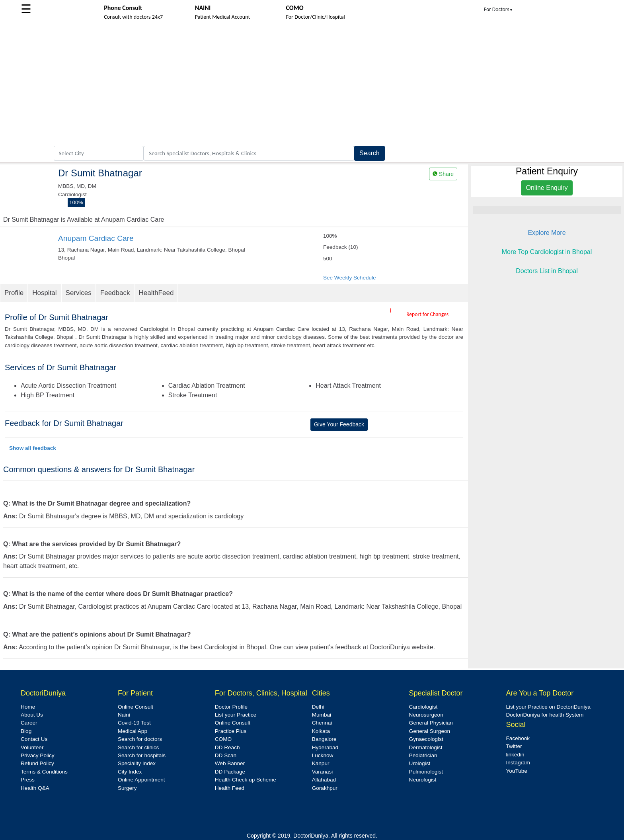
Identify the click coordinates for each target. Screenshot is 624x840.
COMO (223, 739)
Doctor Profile (231, 707)
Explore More (547, 233)
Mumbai (322, 715)
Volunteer (32, 747)
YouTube (516, 771)
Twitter (514, 746)
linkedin (515, 755)
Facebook (518, 738)
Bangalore (324, 739)
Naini (124, 715)
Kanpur (321, 763)
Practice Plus (231, 731)
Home (28, 707)
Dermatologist (426, 747)
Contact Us (34, 739)
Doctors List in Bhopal (547, 271)
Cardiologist (423, 707)
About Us (32, 715)
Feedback (115, 293)
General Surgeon (430, 731)
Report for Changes (427, 314)
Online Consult (136, 707)
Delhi (318, 707)
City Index (130, 772)
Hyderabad (325, 747)
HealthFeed (156, 293)
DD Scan (226, 755)
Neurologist (423, 780)
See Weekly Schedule (350, 278)
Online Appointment (141, 780)
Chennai (322, 723)
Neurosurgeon (426, 715)
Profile (14, 293)
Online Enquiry (547, 188)
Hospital (44, 293)
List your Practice (236, 715)
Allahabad (324, 780)
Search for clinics (138, 747)
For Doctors (499, 9)
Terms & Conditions (44, 772)
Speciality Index (137, 763)
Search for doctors (140, 739)
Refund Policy (37, 763)
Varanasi (323, 772)
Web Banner (230, 763)
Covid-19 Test (134, 723)
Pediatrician (423, 755)
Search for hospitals (142, 755)
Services (79, 293)
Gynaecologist (426, 739)
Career (29, 723)
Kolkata (321, 731)
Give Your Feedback (339, 424)
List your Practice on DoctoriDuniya (548, 707)
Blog (26, 731)
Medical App (133, 731)
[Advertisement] (312, 84)
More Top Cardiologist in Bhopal (547, 252)
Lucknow (323, 755)
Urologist (420, 763)
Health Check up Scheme (246, 780)
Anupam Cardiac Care (96, 238)
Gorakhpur (325, 788)
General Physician (431, 723)
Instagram (518, 763)
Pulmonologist (426, 772)
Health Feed (230, 788)
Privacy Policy (38, 755)
